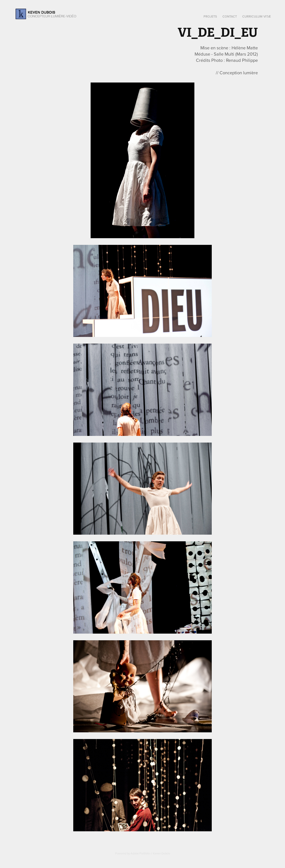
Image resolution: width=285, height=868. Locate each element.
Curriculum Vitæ (256, 16)
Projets (210, 16)
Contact (230, 16)
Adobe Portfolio (140, 853)
